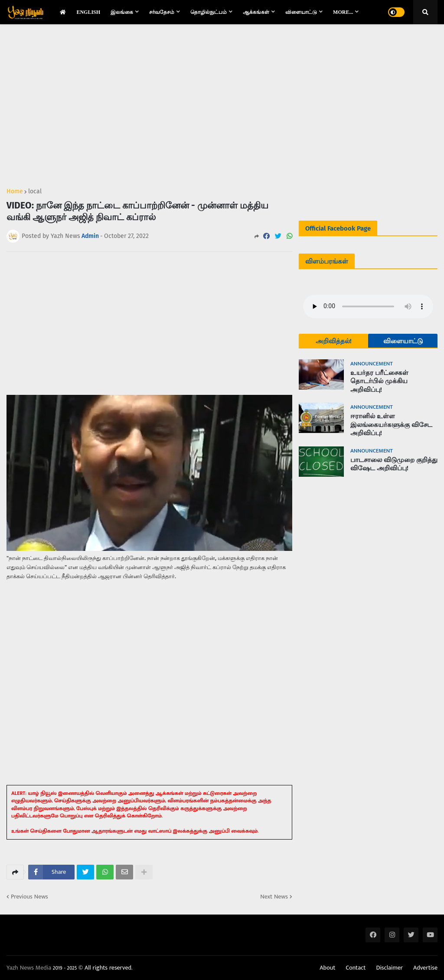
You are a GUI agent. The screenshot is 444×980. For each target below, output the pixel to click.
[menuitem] (63, 12)
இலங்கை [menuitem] (122, 12)
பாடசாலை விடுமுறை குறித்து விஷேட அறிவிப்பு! (394, 464)
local (35, 192)
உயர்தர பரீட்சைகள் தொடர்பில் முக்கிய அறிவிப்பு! (379, 381)
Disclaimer (389, 968)
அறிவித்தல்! (334, 341)
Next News (274, 897)
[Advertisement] (149, 102)
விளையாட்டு (403, 341)
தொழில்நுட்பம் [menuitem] (209, 12)
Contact (356, 968)
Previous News (29, 897)
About (327, 968)
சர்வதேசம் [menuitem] (162, 12)
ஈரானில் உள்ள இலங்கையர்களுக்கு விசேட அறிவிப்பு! (391, 425)
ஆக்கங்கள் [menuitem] (256, 12)
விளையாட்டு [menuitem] (301, 12)
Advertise (425, 968)
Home (15, 192)
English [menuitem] (88, 12)
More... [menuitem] (343, 12)
